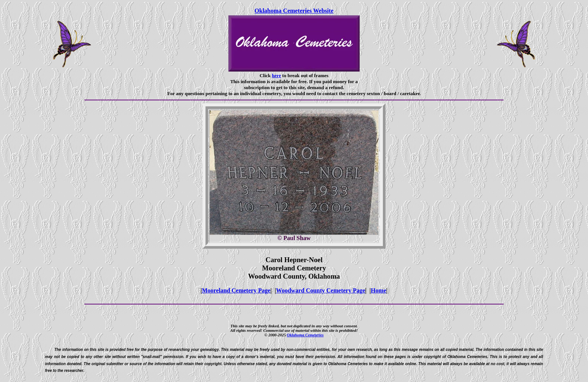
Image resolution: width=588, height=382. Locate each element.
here (276, 75)
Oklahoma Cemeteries (305, 335)
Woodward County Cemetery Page (321, 290)
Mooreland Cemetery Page (236, 290)
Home (379, 290)
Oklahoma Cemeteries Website (294, 11)
